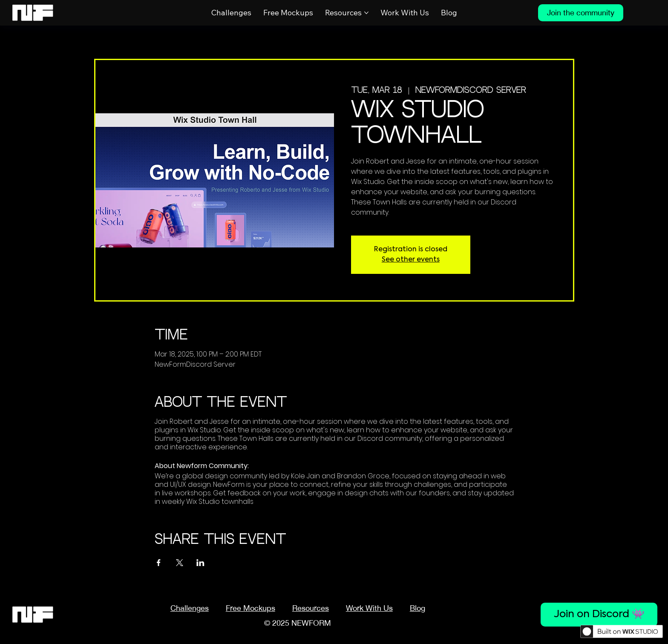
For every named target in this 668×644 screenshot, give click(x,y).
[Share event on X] (180, 563)
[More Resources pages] (366, 13)
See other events (411, 260)
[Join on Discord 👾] (599, 615)
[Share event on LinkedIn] (200, 563)
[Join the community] (581, 13)
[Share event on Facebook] (159, 563)
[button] (311, 608)
